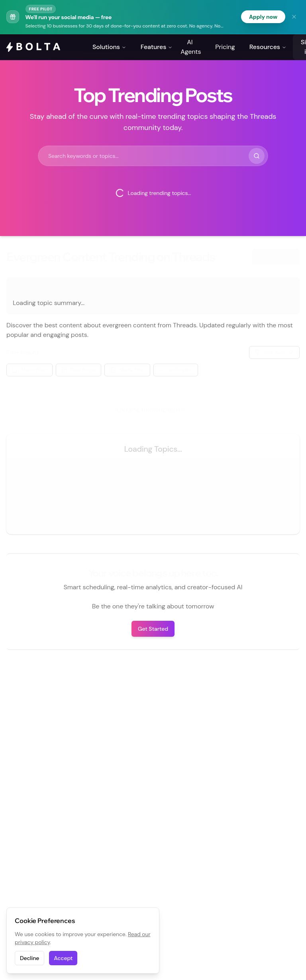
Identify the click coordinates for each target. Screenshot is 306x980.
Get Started (153, 629)
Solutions (109, 47)
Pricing (225, 47)
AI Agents (191, 47)
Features (157, 47)
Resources (268, 47)
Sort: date (275, 352)
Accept (63, 958)
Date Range (78, 370)
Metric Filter (29, 370)
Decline (29, 958)
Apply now (263, 17)
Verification (176, 370)
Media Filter (127, 370)
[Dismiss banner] (294, 17)
